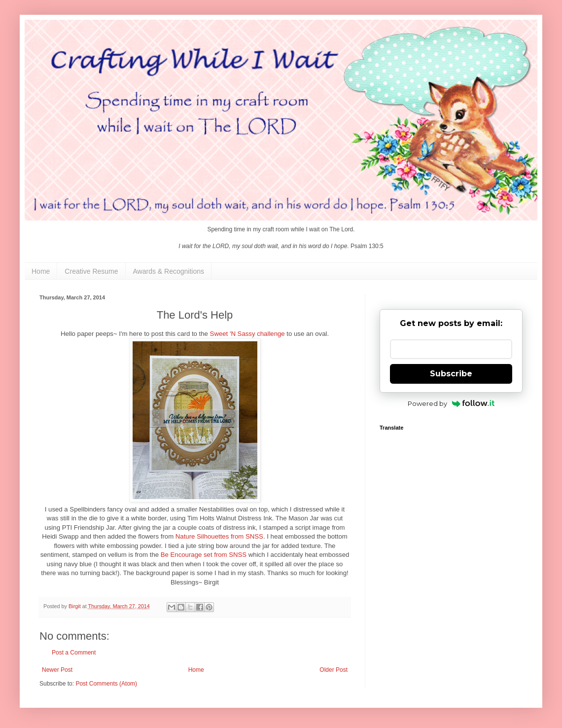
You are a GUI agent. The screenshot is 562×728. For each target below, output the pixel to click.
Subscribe (451, 374)
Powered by (451, 403)
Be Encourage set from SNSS (204, 555)
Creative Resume (91, 271)
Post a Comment (74, 653)
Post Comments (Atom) (106, 684)
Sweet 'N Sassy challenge (247, 334)
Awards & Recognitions (169, 271)
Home (41, 271)
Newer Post (57, 670)
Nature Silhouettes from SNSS (219, 536)
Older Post (334, 670)
